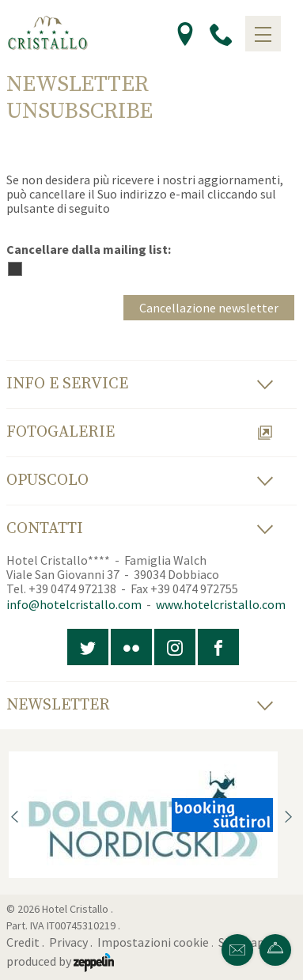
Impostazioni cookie (153, 942)
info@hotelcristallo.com (74, 604)
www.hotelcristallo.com (221, 604)
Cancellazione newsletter (209, 308)
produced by (60, 961)
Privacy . (72, 942)
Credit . (27, 942)
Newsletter (140, 705)
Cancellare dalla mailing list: (89, 249)
